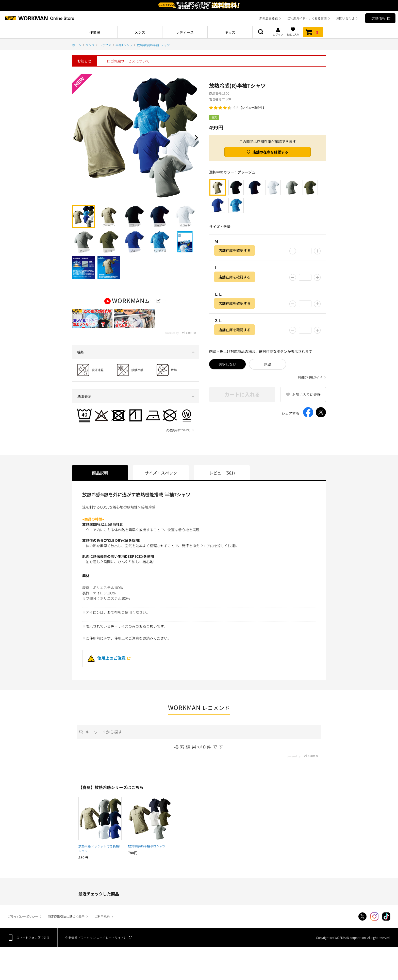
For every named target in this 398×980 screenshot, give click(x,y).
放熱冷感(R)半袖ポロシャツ (147, 858)
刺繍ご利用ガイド (310, 377)
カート (313, 32)
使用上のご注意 (107, 670)
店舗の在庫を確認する (270, 152)
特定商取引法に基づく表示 (66, 929)
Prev (76, 138)
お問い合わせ (345, 18)
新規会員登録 (269, 18)
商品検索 (261, 32)
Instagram (374, 929)
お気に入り (293, 31)
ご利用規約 (102, 929)
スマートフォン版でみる (33, 950)
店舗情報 (378, 18)
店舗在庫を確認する (235, 250)
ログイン (278, 31)
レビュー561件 (252, 108)
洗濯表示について (178, 442)
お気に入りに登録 (306, 394)
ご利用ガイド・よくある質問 (307, 18)
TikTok (386, 929)
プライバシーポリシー (23, 929)
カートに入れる (242, 394)
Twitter (362, 929)
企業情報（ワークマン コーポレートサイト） (96, 950)
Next (195, 138)
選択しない (227, 364)
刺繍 (268, 364)
